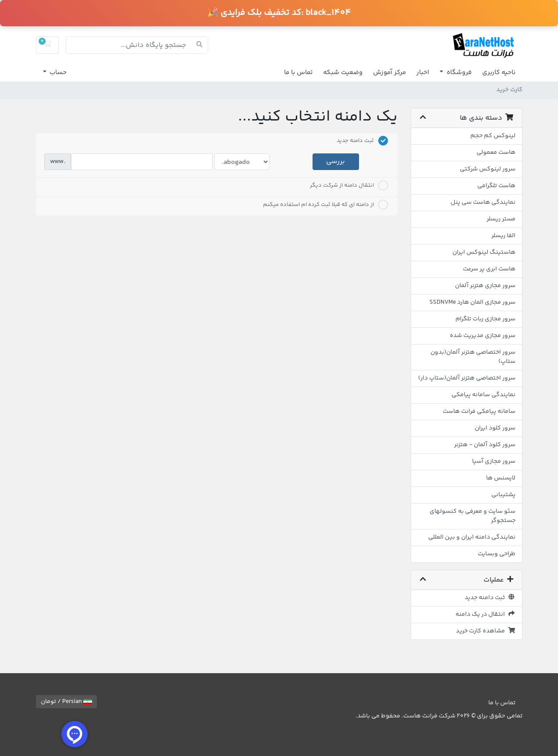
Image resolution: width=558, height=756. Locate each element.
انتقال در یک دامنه (485, 614)
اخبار (423, 73)
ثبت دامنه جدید (490, 598)
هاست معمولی (496, 153)
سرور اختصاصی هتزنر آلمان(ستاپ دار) (467, 378)
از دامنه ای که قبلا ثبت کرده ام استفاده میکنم (325, 205)
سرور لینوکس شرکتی (488, 169)
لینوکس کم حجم (493, 136)
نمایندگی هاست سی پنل (483, 202)
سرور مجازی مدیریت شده (483, 336)
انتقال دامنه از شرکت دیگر (349, 185)
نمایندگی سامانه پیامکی (483, 395)
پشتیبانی (503, 495)
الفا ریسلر (503, 236)
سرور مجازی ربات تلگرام (485, 319)
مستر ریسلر (501, 219)
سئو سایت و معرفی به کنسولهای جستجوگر (473, 516)
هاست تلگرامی (496, 186)
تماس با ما (298, 73)
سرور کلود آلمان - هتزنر (485, 445)
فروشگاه (458, 73)
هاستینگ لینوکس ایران (484, 252)
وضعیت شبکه (343, 73)
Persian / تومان (66, 702)
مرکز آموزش (389, 73)
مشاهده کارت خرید (486, 631)
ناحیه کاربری (499, 73)
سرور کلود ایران (495, 428)
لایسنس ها (501, 478)
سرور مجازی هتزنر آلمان (485, 286)
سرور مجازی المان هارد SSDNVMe (473, 302)
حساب (57, 73)
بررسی (336, 161)
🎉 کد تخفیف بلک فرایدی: (279, 13)
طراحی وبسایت (497, 554)
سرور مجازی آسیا (494, 461)
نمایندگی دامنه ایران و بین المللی (472, 537)
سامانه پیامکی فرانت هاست (479, 412)
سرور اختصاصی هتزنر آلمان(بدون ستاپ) (473, 357)
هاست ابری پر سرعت (489, 269)
